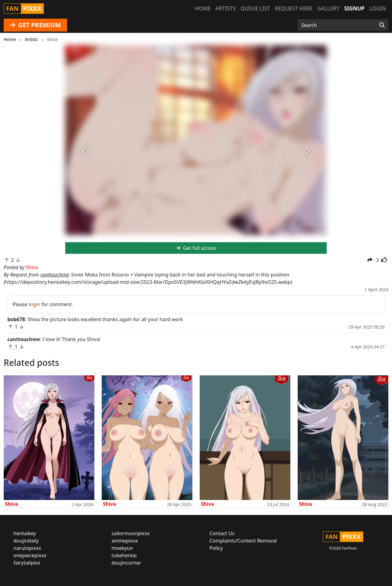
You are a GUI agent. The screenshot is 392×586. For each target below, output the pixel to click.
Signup (354, 8)
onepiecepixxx (30, 555)
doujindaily (26, 541)
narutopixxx (27, 548)
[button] (85, 151)
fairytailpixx (27, 563)
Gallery (328, 8)
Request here (294, 8)
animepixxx (125, 541)
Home (203, 8)
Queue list (255, 8)
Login (378, 8)
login (35, 304)
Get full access (196, 248)
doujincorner (126, 563)
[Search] (382, 25)
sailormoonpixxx (131, 533)
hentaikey (25, 533)
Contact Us (222, 533)
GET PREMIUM (35, 25)
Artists (225, 8)
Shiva (11, 504)
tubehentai (124, 555)
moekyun (122, 548)
